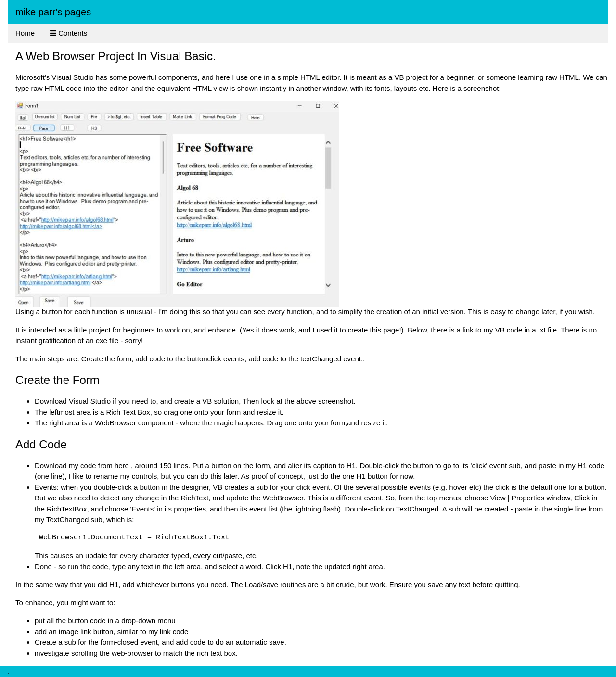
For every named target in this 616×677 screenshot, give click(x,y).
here (123, 466)
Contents (69, 33)
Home (25, 33)
